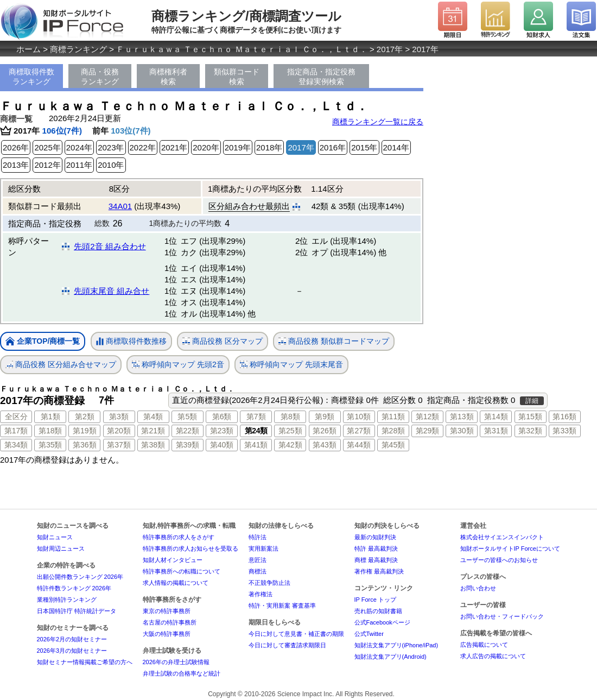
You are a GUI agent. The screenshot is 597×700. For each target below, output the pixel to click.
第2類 (85, 417)
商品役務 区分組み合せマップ (61, 365)
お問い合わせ (478, 588)
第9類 (325, 417)
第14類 (496, 417)
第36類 (85, 445)
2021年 (174, 147)
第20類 (119, 431)
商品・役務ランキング (100, 77)
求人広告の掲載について (493, 656)
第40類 (222, 445)
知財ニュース (55, 537)
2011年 (79, 165)
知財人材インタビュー (173, 560)
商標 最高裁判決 (376, 560)
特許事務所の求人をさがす (179, 537)
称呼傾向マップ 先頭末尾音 (291, 365)
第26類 (325, 431)
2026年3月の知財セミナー (72, 651)
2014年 (396, 147)
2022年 (143, 147)
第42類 (290, 445)
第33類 (564, 431)
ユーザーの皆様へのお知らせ (499, 560)
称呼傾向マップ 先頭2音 (178, 365)
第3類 (119, 417)
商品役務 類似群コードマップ (334, 341)
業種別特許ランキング (67, 600)
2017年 (390, 49)
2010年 (111, 165)
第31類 (496, 431)
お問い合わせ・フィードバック (502, 616)
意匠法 (258, 560)
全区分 (16, 417)
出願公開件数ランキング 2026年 (80, 577)
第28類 (393, 431)
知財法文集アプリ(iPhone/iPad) (396, 645)
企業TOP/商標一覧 (43, 342)
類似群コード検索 (237, 77)
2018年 (269, 147)
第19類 (85, 431)
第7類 (256, 417)
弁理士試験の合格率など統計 (182, 673)
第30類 (462, 431)
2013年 (16, 165)
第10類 (359, 417)
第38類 (153, 445)
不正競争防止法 (269, 583)
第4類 (153, 417)
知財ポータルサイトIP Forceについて (510, 548)
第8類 (290, 417)
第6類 (222, 417)
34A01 (120, 206)
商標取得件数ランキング (31, 77)
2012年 (47, 165)
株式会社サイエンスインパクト (502, 537)
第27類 (359, 431)
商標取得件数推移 (131, 342)
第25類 (290, 431)
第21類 (153, 431)
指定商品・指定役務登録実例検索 (321, 77)
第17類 (16, 431)
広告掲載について (484, 645)
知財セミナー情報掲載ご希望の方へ (85, 662)
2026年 (16, 147)
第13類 (462, 417)
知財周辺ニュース (61, 548)
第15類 (530, 417)
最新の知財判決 (375, 537)
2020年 (206, 147)
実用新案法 (263, 548)
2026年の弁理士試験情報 (176, 662)
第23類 (222, 431)
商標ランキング (78, 49)
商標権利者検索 (168, 77)
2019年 (238, 147)
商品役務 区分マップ (223, 341)
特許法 (258, 537)
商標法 (258, 571)
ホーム (28, 49)
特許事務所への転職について (182, 571)
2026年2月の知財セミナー (72, 639)
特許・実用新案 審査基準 (282, 606)
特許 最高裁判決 (376, 548)
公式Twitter (369, 634)
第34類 (16, 445)
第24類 (256, 431)
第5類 (187, 417)
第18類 (50, 431)
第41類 (256, 445)
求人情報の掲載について (176, 583)
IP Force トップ (375, 600)
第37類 (119, 445)
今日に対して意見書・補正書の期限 (296, 634)
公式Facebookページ (382, 622)
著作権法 (261, 594)
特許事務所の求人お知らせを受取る (190, 548)
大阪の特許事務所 (167, 634)
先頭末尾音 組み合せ (112, 291)
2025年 (47, 147)
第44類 (359, 445)
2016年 (333, 147)
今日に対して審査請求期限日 (287, 645)
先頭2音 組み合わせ (110, 246)
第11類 (393, 417)
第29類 (428, 431)
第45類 (393, 445)
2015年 (364, 147)
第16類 (564, 417)
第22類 (188, 431)
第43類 (325, 445)
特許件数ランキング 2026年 (74, 588)
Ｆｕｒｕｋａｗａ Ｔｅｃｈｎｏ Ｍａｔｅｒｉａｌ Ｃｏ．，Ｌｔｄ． (242, 49)
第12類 (428, 417)
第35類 (50, 445)
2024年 (79, 147)
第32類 (530, 431)
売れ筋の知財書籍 (378, 611)
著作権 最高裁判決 (379, 571)
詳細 (532, 401)
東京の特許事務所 (167, 611)
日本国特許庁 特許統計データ (77, 611)
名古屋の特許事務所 (170, 622)
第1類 (50, 417)
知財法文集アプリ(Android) (390, 657)
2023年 (111, 147)
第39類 (188, 445)
